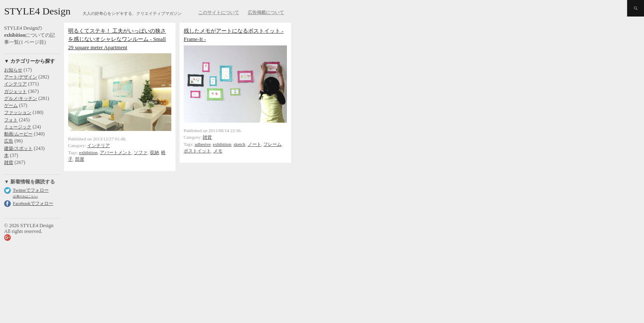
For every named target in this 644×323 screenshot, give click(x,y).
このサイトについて (219, 12)
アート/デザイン (21, 77)
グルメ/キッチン (21, 98)
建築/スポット (18, 148)
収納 (154, 152)
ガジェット (15, 91)
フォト (11, 120)
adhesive (203, 144)
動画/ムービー (18, 134)
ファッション (18, 112)
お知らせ (13, 70)
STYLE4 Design (37, 11)
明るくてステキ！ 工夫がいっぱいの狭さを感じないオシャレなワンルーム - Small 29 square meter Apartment (117, 39)
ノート (255, 144)
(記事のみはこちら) (25, 196)
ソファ (141, 152)
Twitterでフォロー (31, 190)
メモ (218, 151)
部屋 (80, 159)
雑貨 (9, 162)
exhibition (89, 152)
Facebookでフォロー (33, 203)
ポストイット (197, 151)
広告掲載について (266, 12)
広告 (9, 141)
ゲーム (11, 105)
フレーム (272, 144)
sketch (239, 144)
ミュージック (18, 127)
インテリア (15, 84)
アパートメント (116, 152)
